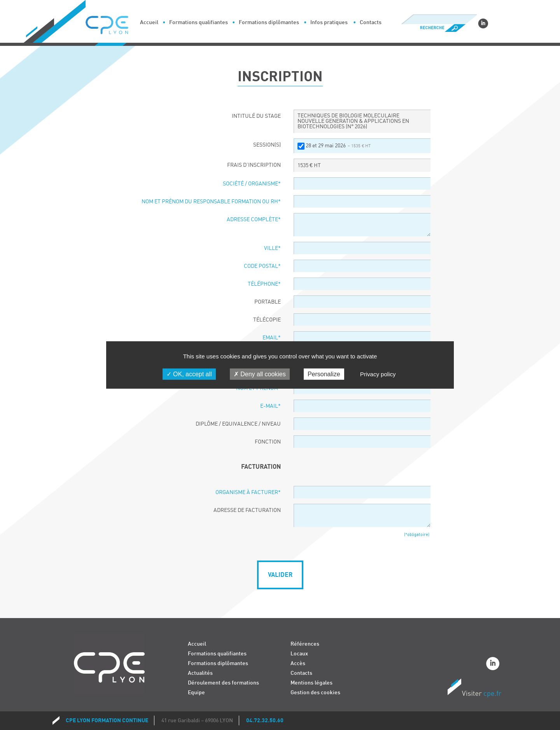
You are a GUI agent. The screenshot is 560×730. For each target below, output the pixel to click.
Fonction (268, 442)
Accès (298, 663)
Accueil (149, 22)
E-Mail (270, 406)
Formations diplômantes (269, 22)
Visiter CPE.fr (474, 689)
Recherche (439, 28)
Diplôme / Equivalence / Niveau (238, 424)
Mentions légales (311, 683)
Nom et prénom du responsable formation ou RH (211, 202)
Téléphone (264, 284)
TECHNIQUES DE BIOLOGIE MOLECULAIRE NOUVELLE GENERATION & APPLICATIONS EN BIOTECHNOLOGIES (353, 121)
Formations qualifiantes (199, 22)
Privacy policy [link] (378, 374)
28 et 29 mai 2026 (338, 146)
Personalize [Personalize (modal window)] (324, 374)
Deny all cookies (260, 374)
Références (305, 644)
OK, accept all (189, 374)
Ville (272, 248)
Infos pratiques (329, 22)
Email (272, 338)
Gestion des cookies (315, 692)
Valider (280, 575)
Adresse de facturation (247, 510)
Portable (268, 302)
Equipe (196, 692)
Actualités (200, 673)
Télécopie (267, 320)
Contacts (371, 22)
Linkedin (483, 23)
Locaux (299, 654)
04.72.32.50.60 (265, 720)
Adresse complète (254, 220)
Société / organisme (252, 184)
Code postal (262, 266)
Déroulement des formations (223, 683)
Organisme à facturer (248, 492)
